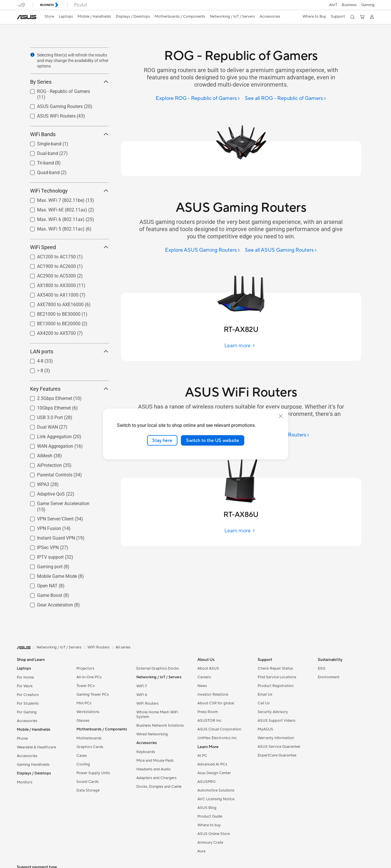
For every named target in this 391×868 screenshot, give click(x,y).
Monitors (25, 782)
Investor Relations (213, 695)
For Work (25, 686)
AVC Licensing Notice (216, 799)
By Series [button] (69, 82)
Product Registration (276, 686)
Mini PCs (84, 703)
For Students (28, 703)
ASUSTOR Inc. (210, 721)
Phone (22, 739)
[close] (281, 416)
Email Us (265, 695)
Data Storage (88, 790)
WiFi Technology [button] (69, 191)
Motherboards (89, 738)
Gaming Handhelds (33, 765)
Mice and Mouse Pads (155, 761)
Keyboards (146, 752)
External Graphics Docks (158, 668)
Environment (329, 677)
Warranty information (276, 738)
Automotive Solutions (216, 790)
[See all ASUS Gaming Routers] (281, 250)
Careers (204, 677)
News (202, 686)
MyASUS (265, 729)
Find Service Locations (277, 677)
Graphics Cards (90, 747)
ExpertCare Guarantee (277, 755)
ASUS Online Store (214, 834)
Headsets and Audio (154, 769)
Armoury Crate (210, 843)
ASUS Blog (207, 808)
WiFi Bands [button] (69, 134)
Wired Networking (152, 734)
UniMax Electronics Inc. (217, 738)
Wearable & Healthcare (36, 747)
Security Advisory (273, 712)
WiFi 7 (142, 686)
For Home (25, 677)
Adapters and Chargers (156, 778)
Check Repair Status (275, 668)
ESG (322, 668)
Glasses (83, 721)
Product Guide (210, 816)
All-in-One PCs (89, 677)
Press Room (208, 712)
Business (349, 5)
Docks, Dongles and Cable (159, 787)
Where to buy (209, 825)
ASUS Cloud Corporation (219, 729)
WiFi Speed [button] (69, 247)
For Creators (28, 695)
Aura (201, 851)
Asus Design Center (214, 773)
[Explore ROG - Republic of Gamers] (198, 99)
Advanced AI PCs (212, 764)
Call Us (264, 703)
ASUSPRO (206, 782)
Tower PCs (86, 686)
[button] (368, 5)
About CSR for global (216, 703)
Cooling (83, 764)
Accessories (27, 721)
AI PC (202, 756)
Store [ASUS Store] (49, 17)
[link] (27, 17)
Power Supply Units (93, 773)
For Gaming (27, 712)
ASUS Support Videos (277, 721)
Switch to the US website (213, 440)
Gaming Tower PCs (93, 695)
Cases (82, 756)
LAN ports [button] (69, 351)
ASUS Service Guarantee (279, 747)
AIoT (333, 5)
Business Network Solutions (160, 726)
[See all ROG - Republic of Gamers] (286, 99)
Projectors (85, 668)
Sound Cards (88, 782)
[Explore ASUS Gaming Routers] (203, 250)
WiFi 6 (142, 695)
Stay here (162, 440)
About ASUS (208, 668)
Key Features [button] (69, 389)
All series (123, 647)
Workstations (88, 712)
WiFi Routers (147, 703)
